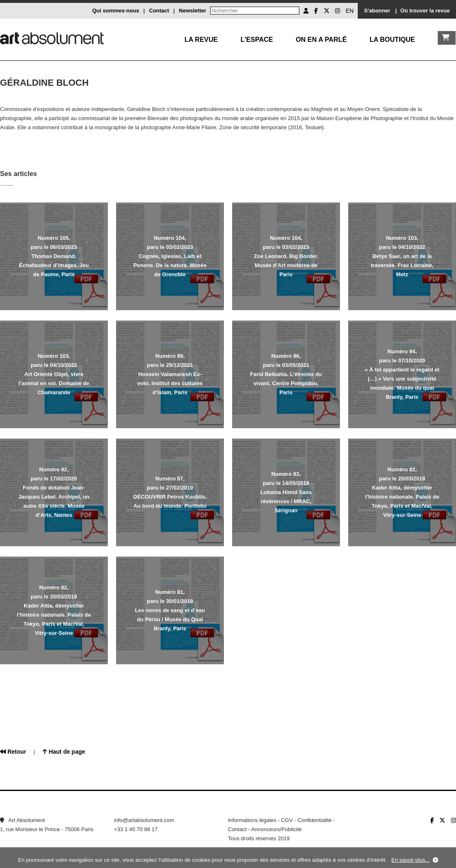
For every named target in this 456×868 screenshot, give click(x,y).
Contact (159, 11)
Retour (13, 752)
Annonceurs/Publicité (277, 829)
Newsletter (193, 11)
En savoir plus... (411, 860)
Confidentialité (315, 820)
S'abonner (377, 11)
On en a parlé (321, 40)
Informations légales (252, 820)
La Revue (201, 40)
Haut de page (64, 752)
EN (350, 11)
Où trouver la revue (425, 11)
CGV (287, 820)
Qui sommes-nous (115, 11)
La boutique (392, 40)
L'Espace (257, 40)
